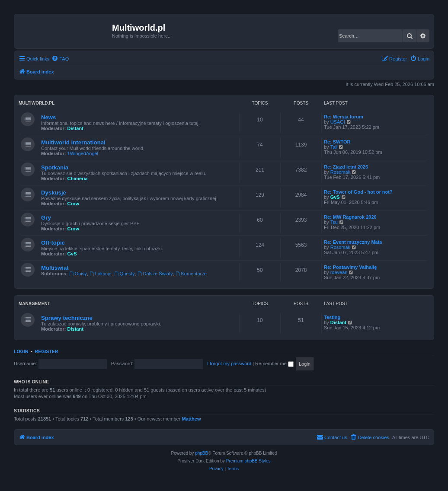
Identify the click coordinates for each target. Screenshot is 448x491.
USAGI (338, 122)
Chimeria (78, 179)
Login (21, 351)
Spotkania (55, 167)
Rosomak (340, 172)
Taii (334, 147)
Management (34, 304)
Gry (46, 218)
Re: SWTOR (337, 142)
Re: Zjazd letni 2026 (346, 167)
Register (47, 351)
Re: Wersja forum (344, 117)
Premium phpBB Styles (248, 461)
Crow (74, 204)
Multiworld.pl (37, 103)
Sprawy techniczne (67, 318)
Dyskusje (54, 193)
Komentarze (191, 274)
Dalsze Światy (155, 274)
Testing (332, 317)
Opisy (78, 274)
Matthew (191, 419)
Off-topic (53, 243)
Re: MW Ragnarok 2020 (350, 217)
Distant (75, 128)
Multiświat (55, 268)
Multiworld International (73, 142)
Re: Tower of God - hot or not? (358, 192)
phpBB (202, 453)
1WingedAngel (83, 153)
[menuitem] (60, 59)
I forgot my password (229, 363)
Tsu (334, 222)
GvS (335, 197)
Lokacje (101, 274)
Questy (125, 274)
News (48, 117)
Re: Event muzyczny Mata (353, 242)
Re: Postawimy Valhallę (350, 267)
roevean (339, 272)
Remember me (274, 363)
